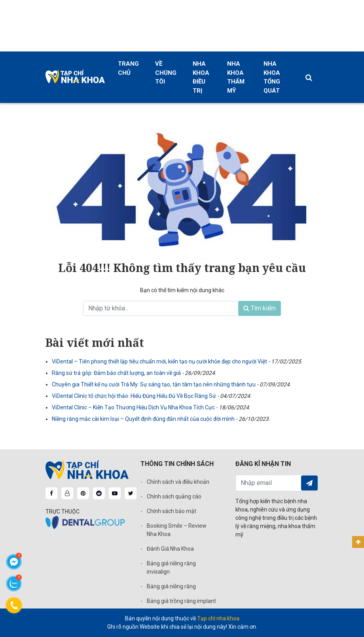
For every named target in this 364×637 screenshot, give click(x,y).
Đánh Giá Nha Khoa (170, 549)
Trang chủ (128, 68)
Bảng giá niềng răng (171, 586)
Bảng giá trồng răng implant (181, 601)
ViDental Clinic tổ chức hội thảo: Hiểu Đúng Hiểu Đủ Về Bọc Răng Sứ (135, 396)
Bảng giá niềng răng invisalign (171, 568)
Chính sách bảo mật (172, 511)
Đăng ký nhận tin (309, 483)
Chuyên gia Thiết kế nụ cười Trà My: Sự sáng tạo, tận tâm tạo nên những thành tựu (154, 384)
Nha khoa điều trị (201, 77)
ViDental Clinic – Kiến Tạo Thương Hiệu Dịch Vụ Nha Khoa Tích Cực (134, 407)
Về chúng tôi (166, 73)
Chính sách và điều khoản (178, 482)
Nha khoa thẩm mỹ (236, 77)
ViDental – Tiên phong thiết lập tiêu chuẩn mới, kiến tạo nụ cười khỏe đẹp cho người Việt (160, 361)
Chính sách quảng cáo (174, 496)
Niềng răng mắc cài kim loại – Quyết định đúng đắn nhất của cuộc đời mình (144, 419)
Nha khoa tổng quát (272, 77)
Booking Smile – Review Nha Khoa (177, 530)
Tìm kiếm (260, 308)
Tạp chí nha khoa (218, 618)
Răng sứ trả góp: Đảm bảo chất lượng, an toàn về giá (117, 373)
